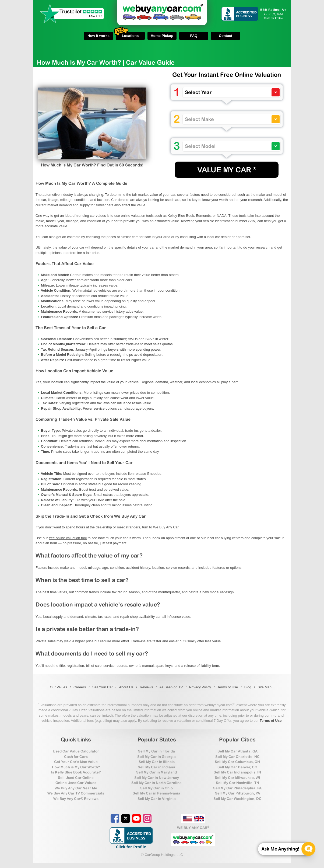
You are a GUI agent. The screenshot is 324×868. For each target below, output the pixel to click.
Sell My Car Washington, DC (237, 799)
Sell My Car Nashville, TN (237, 783)
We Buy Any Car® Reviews (76, 799)
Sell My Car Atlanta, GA (237, 751)
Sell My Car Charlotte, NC (237, 757)
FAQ (194, 36)
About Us (126, 687)
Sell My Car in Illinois (157, 762)
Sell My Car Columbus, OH (237, 762)
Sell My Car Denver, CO (237, 767)
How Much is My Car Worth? (76, 767)
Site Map (264, 687)
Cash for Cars (76, 757)
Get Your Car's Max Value (76, 762)
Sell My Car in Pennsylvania (156, 793)
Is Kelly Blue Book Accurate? (76, 772)
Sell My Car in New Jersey (157, 778)
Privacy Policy (200, 687)
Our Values (58, 687)
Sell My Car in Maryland (156, 772)
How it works (98, 36)
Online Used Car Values (76, 783)
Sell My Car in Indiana (156, 767)
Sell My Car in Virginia (157, 799)
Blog (248, 687)
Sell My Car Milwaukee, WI (237, 778)
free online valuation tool (68, 538)
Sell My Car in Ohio (156, 788)
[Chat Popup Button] (308, 849)
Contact (225, 36)
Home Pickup (162, 36)
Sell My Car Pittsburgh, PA (237, 793)
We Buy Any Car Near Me (76, 788)
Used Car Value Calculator (76, 751)
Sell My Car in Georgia (156, 757)
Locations (127, 35)
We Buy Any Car (166, 527)
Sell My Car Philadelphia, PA (237, 788)
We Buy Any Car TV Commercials (76, 793)
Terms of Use (228, 687)
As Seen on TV (171, 687)
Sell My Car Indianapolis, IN (237, 772)
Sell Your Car (103, 687)
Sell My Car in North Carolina (156, 783)
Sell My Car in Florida (156, 751)
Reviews (146, 687)
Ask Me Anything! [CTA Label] (280, 849)
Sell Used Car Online (76, 778)
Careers (80, 687)
